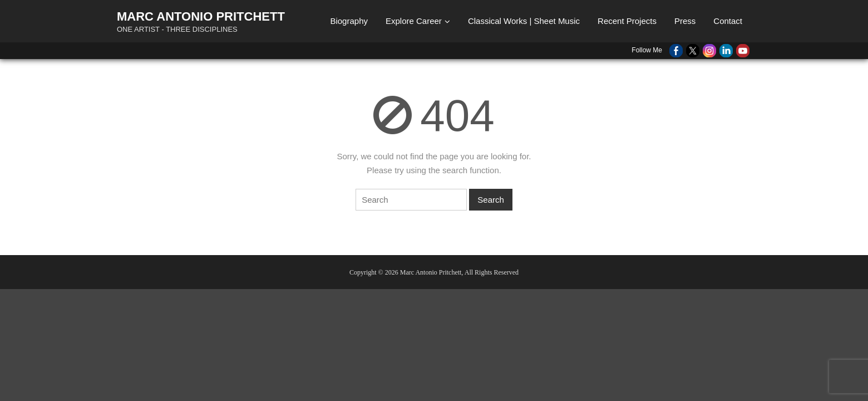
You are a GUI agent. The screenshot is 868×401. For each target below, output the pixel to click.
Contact (728, 21)
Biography (349, 21)
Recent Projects (627, 21)
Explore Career (414, 21)
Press (685, 21)
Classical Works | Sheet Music (524, 21)
